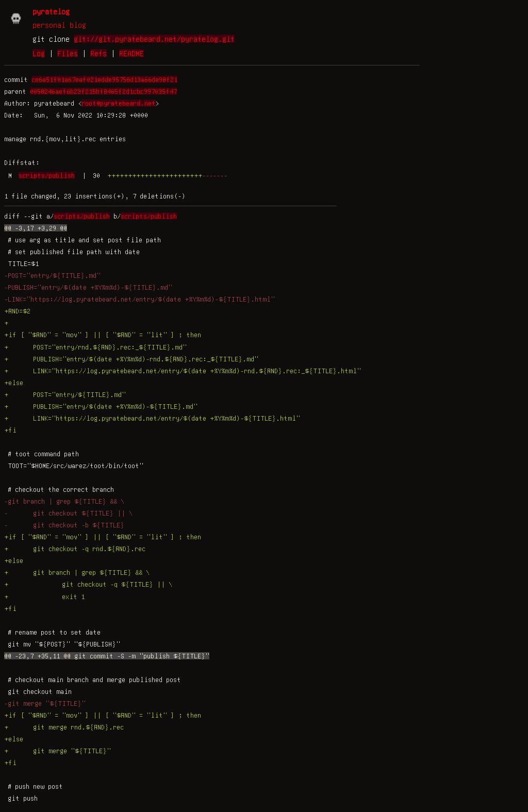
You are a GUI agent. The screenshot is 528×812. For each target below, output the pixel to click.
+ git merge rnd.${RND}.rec (64, 727)
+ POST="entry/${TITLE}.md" (65, 394)
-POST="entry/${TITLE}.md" (52, 275)
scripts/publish (47, 175)
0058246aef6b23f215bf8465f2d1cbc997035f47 (103, 91)
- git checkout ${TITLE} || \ (68, 513)
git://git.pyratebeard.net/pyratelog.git (154, 39)
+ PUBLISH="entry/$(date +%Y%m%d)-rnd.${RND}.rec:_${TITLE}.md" (131, 359)
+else (14, 383)
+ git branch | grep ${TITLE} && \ (77, 572)
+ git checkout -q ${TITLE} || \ (88, 584)
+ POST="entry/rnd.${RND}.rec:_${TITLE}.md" (95, 347)
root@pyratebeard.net (119, 103)
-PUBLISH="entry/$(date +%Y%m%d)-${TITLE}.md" (88, 287)
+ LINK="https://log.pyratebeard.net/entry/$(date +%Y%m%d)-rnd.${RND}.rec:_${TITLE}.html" (183, 371)
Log (39, 53)
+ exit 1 (44, 596)
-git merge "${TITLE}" (45, 703)
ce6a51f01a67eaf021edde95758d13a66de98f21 (104, 79)
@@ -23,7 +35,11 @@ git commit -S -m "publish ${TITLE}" (107, 656)
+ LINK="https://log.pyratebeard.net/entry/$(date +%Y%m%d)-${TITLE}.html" (152, 418)
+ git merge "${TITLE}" (57, 751)
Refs (98, 53)
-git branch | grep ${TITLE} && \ (64, 501)
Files (68, 53)
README (131, 53)
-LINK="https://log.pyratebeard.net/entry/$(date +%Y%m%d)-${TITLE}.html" (139, 299)
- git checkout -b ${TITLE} (64, 525)
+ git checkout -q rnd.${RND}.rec (75, 549)
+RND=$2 (17, 311)
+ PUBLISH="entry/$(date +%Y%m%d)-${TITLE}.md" (101, 406)
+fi (10, 430)
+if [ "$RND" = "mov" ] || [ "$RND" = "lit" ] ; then (103, 335)
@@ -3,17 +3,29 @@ (36, 228)
